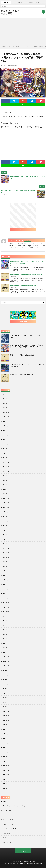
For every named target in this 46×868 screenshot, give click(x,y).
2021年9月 (6, 616)
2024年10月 (6, 471)
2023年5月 (6, 530)
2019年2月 (6, 757)
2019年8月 (6, 729)
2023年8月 (6, 517)
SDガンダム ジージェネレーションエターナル (15, 806)
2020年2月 (6, 702)
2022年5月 (6, 580)
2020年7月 (6, 680)
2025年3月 (6, 449)
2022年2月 (6, 593)
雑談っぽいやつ (7, 842)
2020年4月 (6, 693)
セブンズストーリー (8, 820)
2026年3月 (6, 403)
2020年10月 (6, 666)
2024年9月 (6, 476)
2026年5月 (6, 394)
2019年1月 (6, 761)
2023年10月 (6, 507)
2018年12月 (6, 766)
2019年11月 (6, 716)
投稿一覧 (27, 240)
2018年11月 (6, 770)
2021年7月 (6, 625)
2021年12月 (6, 603)
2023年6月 (6, 526)
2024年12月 (6, 462)
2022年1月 (6, 598)
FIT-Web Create (24, 863)
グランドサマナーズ (8, 815)
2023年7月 (6, 521)
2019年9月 (6, 725)
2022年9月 (6, 562)
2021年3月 (6, 643)
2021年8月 (6, 621)
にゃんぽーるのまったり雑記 (10, 12)
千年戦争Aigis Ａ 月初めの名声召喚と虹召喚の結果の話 (26, 274)
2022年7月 (6, 571)
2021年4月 (6, 639)
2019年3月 (6, 752)
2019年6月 (6, 738)
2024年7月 (6, 485)
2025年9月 (6, 421)
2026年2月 (6, 408)
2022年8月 (6, 566)
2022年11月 (6, 553)
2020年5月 (6, 689)
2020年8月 (6, 675)
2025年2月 (6, 453)
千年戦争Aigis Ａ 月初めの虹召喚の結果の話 (23, 285)
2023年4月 (6, 535)
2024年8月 (6, 480)
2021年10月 (6, 612)
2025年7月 (6, 430)
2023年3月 (6, 539)
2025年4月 (6, 444)
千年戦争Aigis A (14, 65)
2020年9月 (6, 671)
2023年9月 (6, 512)
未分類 (4, 838)
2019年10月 (6, 720)
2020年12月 (6, 657)
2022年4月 (6, 584)
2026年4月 (6, 399)
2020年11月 (6, 661)
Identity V (5, 801)
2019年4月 (6, 747)
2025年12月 (6, 412)
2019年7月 (6, 734)
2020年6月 (6, 684)
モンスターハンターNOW (9, 829)
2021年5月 (6, 634)
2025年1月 (6, 458)
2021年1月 (6, 652)
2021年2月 (6, 648)
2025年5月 (6, 439)
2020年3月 (6, 698)
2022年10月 (6, 557)
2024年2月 (6, 494)
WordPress (39, 863)
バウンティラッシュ (8, 824)
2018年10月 (6, 775)
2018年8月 (6, 784)
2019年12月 (6, 711)
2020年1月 (6, 707)
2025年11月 (6, 417)
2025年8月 (6, 426)
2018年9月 (6, 779)
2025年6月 (6, 435)
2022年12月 (6, 548)
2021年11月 (6, 607)
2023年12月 (6, 498)
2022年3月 (6, 589)
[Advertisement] (23, 31)
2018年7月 (6, 788)
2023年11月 (6, 503)
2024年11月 (6, 467)
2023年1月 (6, 544)
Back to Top (23, 851)
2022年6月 (6, 575)
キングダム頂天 (7, 811)
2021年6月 (6, 630)
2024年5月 (6, 489)
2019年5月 (6, 743)
